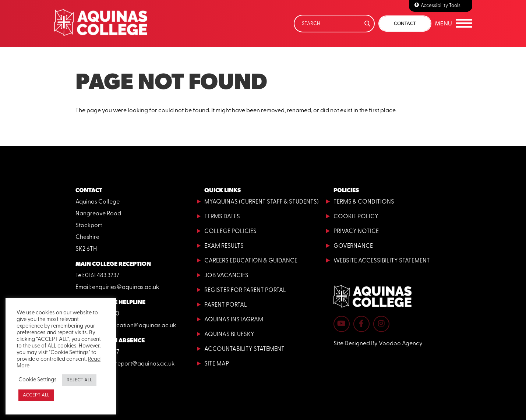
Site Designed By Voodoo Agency (378, 344)
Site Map (217, 364)
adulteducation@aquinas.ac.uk (134, 326)
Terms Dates (222, 217)
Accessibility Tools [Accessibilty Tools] (441, 6)
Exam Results (224, 246)
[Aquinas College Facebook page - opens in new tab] (361, 324)
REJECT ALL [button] (79, 380)
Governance (353, 246)
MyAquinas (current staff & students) (262, 202)
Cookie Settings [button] (38, 380)
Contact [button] (405, 23)
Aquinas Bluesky (229, 335)
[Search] (334, 24)
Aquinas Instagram (234, 320)
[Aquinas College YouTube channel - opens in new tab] (342, 324)
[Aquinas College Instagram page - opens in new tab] (381, 324)
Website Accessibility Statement (382, 261)
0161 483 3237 (102, 276)
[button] (453, 24)
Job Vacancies (226, 276)
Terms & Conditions (364, 202)
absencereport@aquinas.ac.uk (133, 364)
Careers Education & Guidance (251, 261)
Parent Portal (226, 305)
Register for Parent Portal (245, 290)
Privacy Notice (356, 232)
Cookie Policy (356, 217)
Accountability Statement (244, 349)
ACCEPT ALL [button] (36, 395)
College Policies (230, 232)
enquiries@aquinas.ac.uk (126, 287)
